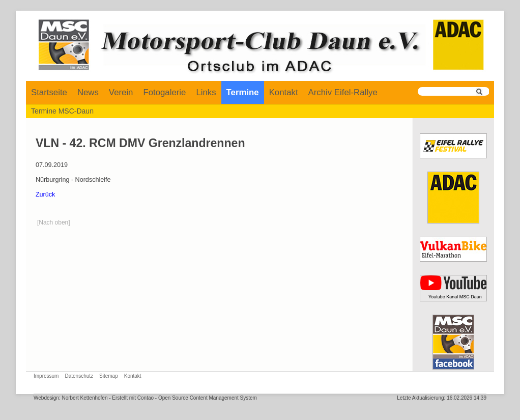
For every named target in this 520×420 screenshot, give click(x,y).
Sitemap (109, 376)
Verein (121, 92)
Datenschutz (79, 376)
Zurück (46, 194)
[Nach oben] (54, 222)
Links (206, 92)
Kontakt (284, 92)
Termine (243, 92)
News (88, 92)
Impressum (46, 376)
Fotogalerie (164, 92)
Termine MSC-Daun (62, 111)
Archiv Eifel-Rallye (343, 92)
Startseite (49, 92)
